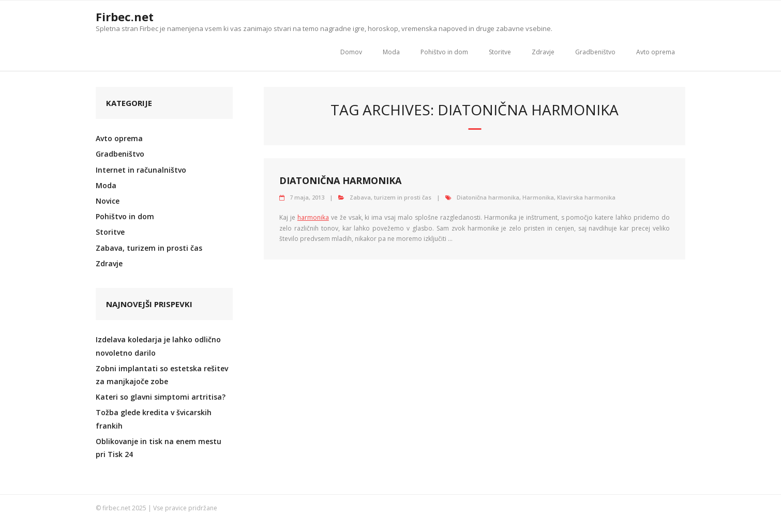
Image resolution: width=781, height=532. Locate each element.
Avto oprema (656, 52)
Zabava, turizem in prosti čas (390, 197)
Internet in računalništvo (141, 170)
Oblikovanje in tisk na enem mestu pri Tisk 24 (159, 448)
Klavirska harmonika (586, 197)
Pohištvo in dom (444, 52)
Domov (351, 52)
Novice (108, 201)
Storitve (500, 52)
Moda (391, 52)
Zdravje (543, 52)
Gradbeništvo (595, 52)
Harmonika (538, 197)
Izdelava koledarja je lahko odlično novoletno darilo (158, 346)
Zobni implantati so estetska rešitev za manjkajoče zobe (162, 375)
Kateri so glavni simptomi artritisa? (161, 397)
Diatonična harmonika (340, 180)
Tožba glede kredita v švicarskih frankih (154, 419)
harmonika (313, 217)
